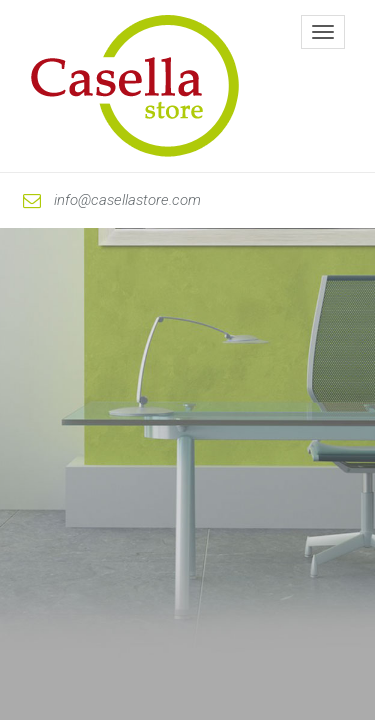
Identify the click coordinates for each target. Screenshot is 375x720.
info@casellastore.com (112, 200)
